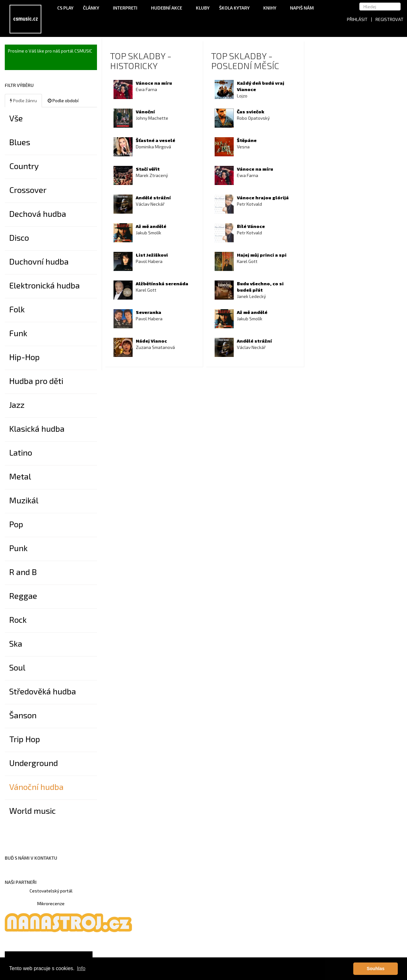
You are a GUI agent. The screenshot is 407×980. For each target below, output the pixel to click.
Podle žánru (23, 100)
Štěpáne (247, 140)
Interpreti (127, 8)
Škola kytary (236, 8)
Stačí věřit (148, 169)
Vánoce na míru (154, 83)
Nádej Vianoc (151, 341)
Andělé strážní (153, 198)
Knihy (272, 8)
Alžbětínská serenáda (162, 284)
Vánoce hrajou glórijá (263, 198)
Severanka (148, 312)
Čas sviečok (251, 112)
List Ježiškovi (152, 255)
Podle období (63, 100)
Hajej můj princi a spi (262, 255)
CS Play (65, 8)
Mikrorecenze (51, 903)
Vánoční (145, 112)
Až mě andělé (151, 226)
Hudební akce (169, 8)
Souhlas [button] (376, 969)
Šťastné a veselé (155, 140)
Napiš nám (302, 8)
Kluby (203, 8)
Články (93, 8)
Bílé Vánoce (251, 226)
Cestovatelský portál (51, 891)
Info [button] (81, 968)
